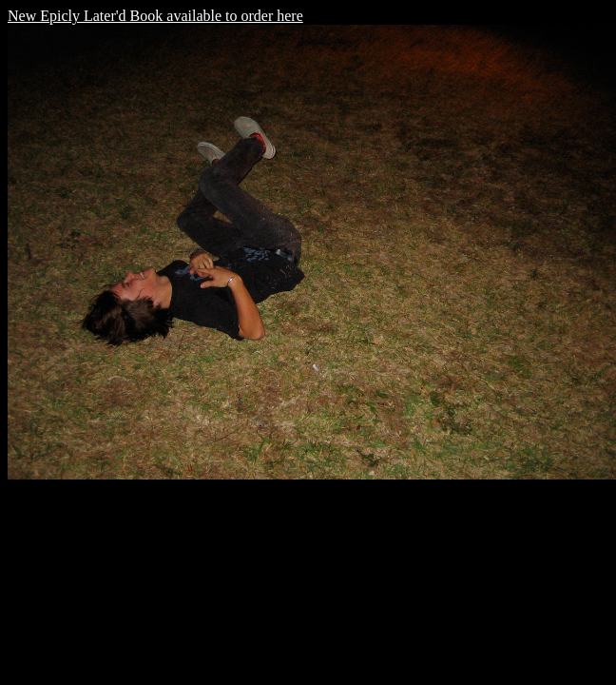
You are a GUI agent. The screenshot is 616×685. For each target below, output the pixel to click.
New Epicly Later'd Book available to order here (155, 16)
